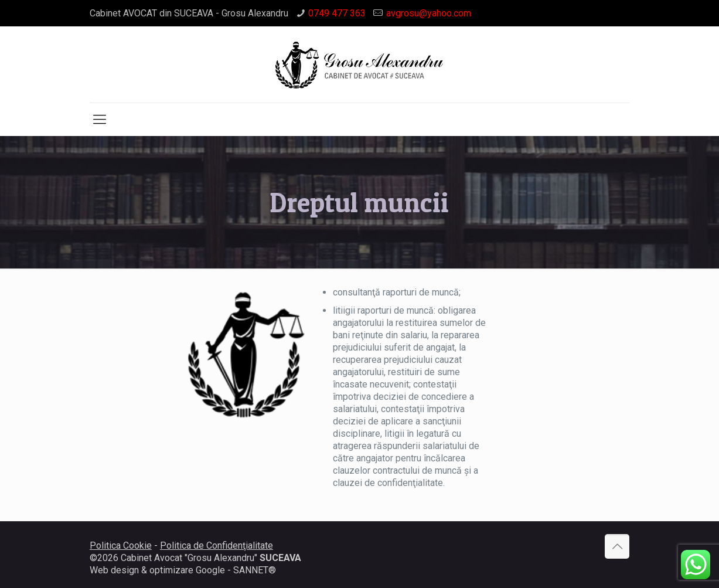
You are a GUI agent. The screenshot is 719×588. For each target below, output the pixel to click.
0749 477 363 (337, 13)
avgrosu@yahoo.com (429, 13)
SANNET (251, 570)
